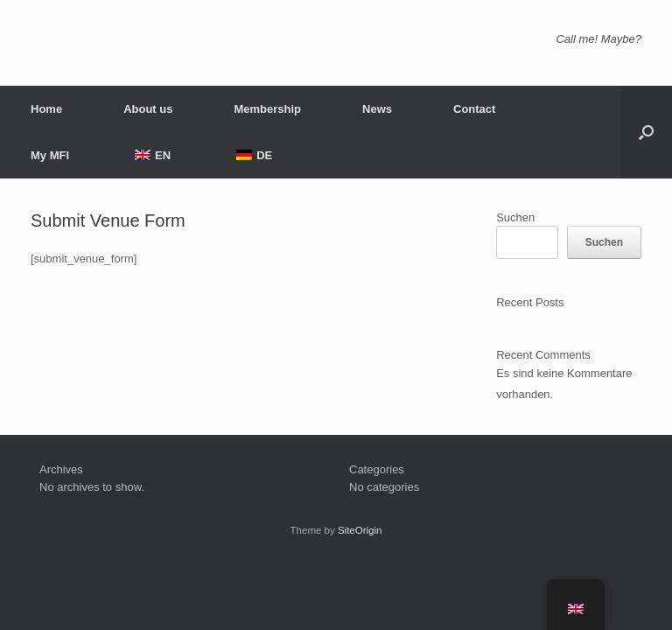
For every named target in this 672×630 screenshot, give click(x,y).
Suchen (515, 217)
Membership (267, 109)
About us (148, 109)
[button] (646, 132)
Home (46, 109)
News (377, 109)
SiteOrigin (360, 530)
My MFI (50, 155)
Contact (474, 109)
